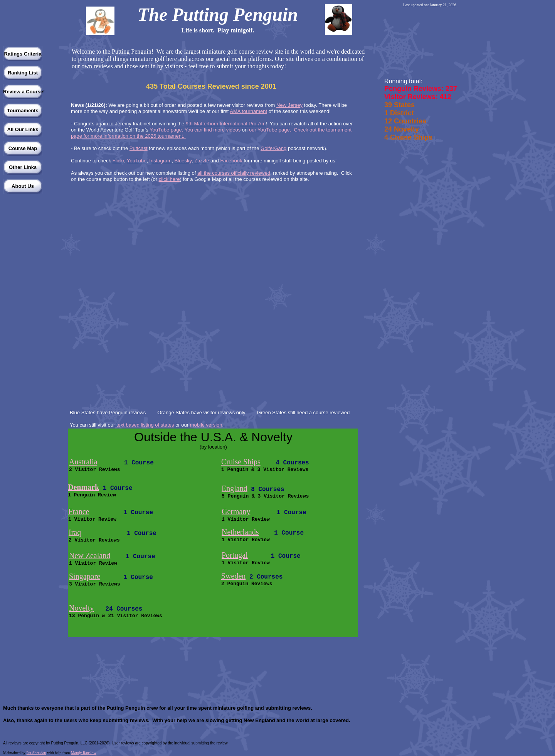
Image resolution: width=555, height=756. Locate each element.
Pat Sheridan (36, 753)
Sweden (233, 576)
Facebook (231, 161)
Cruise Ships (241, 462)
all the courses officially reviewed (234, 173)
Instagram (160, 161)
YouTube (137, 161)
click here (169, 179)
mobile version (206, 425)
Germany (236, 511)
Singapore (85, 576)
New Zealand (90, 555)
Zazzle (202, 161)
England (235, 488)
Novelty (81, 608)
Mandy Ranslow (84, 753)
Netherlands (240, 532)
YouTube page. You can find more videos (196, 130)
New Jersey (289, 105)
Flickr (118, 161)
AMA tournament (248, 111)
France (79, 511)
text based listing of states (144, 425)
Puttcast (139, 148)
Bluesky (183, 161)
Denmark (83, 487)
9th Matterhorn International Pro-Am (226, 124)
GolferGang (273, 148)
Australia (83, 462)
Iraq (75, 532)
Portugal (235, 555)
